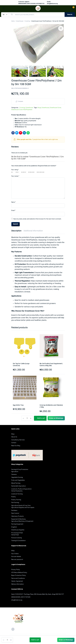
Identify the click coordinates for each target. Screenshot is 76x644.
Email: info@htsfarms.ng (52, 3)
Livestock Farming (17, 494)
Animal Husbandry (17, 491)
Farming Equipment (17, 524)
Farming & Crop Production (20, 470)
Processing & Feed (17, 533)
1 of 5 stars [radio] (13, 172)
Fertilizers (14, 511)
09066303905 (16, 597)
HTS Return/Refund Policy (19, 573)
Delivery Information (18, 584)
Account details (16, 557)
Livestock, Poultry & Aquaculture (21, 489)
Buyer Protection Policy (19, 575)
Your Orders (15, 554)
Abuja (39, 108)
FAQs (13, 551)
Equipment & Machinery (19, 519)
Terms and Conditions (18, 578)
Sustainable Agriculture (19, 486)
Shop (13, 434)
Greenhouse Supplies (18, 530)
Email (13, 211)
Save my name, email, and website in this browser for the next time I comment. (37, 219)
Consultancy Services (18, 440)
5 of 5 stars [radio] (41, 172)
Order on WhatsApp (66, 640)
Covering (27, 21)
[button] (61, 28)
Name (14, 202)
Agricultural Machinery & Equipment (22, 521)
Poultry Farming (16, 500)
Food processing (17, 538)
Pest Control (15, 513)
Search (70, 15)
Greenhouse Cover (55, 108)
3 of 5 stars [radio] (24, 172)
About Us (14, 437)
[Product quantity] (7, 640)
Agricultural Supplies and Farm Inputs (23, 508)
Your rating (15, 170)
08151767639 (26, 597)
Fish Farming (15, 503)
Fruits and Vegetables (18, 480)
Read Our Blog (16, 446)
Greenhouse (20, 21)
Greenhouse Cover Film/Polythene (22, 110)
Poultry (14, 497)
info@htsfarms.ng (17, 600)
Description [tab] (16, 231)
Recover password (17, 560)
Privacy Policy (16, 570)
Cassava (14, 474)
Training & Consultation (18, 541)
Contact (14, 443)
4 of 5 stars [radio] (32, 172)
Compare (21, 101)
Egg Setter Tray (18, 405)
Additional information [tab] (33, 231)
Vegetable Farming (17, 477)
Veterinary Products (18, 516)
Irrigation (14, 527)
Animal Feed (15, 535)
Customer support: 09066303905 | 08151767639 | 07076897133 (31, 3)
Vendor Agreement (17, 581)
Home (13, 21)
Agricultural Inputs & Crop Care (21, 506)
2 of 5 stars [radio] (18, 172)
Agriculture (15, 472)
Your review (15, 176)
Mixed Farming (16, 483)
